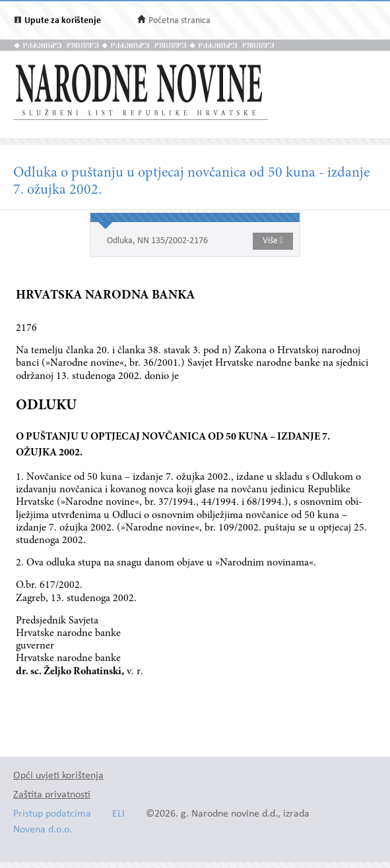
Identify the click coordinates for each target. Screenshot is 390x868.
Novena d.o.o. (43, 830)
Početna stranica (179, 21)
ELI (118, 814)
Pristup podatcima (52, 814)
